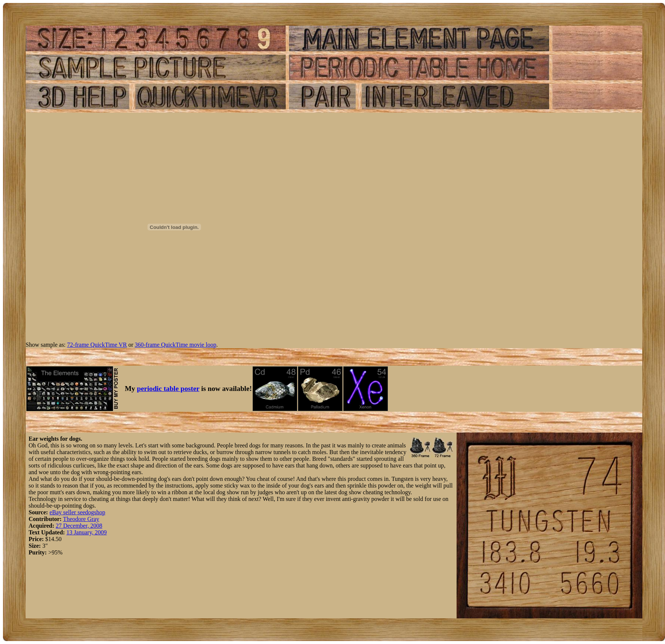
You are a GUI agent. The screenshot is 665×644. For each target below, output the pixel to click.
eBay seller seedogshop (77, 512)
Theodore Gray (81, 519)
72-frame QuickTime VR (97, 345)
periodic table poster (168, 389)
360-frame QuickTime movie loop (176, 345)
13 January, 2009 (87, 532)
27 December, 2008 (79, 526)
